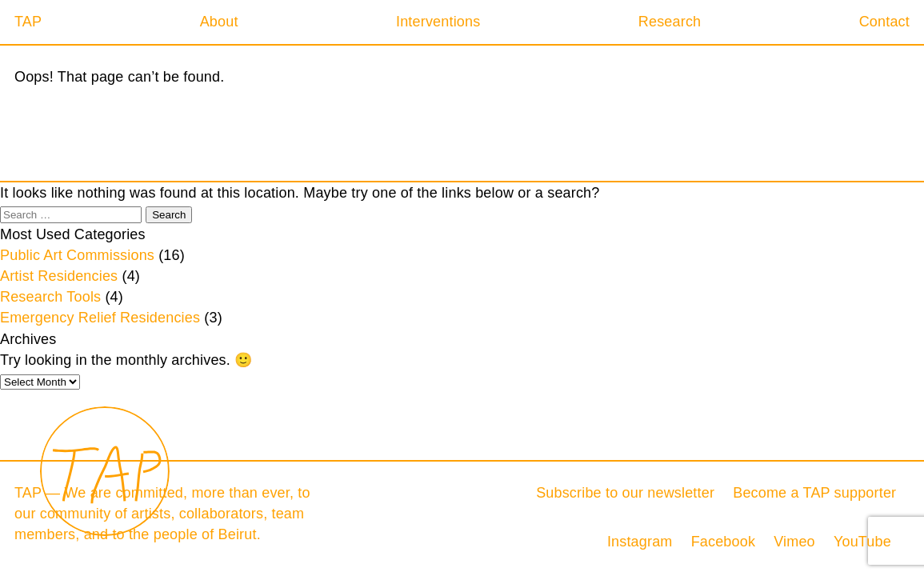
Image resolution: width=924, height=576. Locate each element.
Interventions (438, 22)
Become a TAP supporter (814, 493)
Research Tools (50, 297)
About (219, 22)
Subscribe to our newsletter (625, 493)
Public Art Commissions (77, 255)
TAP (28, 22)
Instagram (640, 542)
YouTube (862, 542)
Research (670, 22)
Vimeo (794, 542)
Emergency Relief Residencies (100, 318)
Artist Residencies (59, 276)
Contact (884, 22)
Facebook (724, 542)
